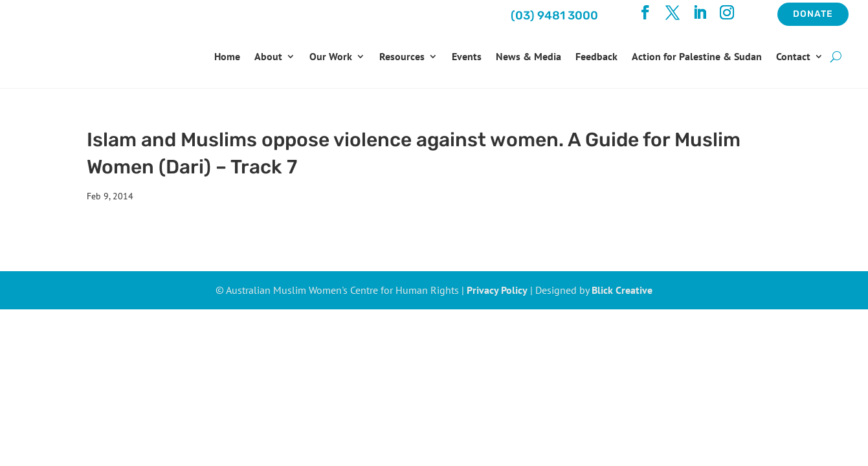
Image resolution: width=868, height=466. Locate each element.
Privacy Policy (497, 290)
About (268, 56)
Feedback (596, 56)
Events (467, 56)
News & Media (529, 56)
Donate (813, 14)
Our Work (331, 56)
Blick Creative (622, 290)
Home (227, 56)
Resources (402, 56)
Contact (793, 56)
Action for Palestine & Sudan (697, 56)
